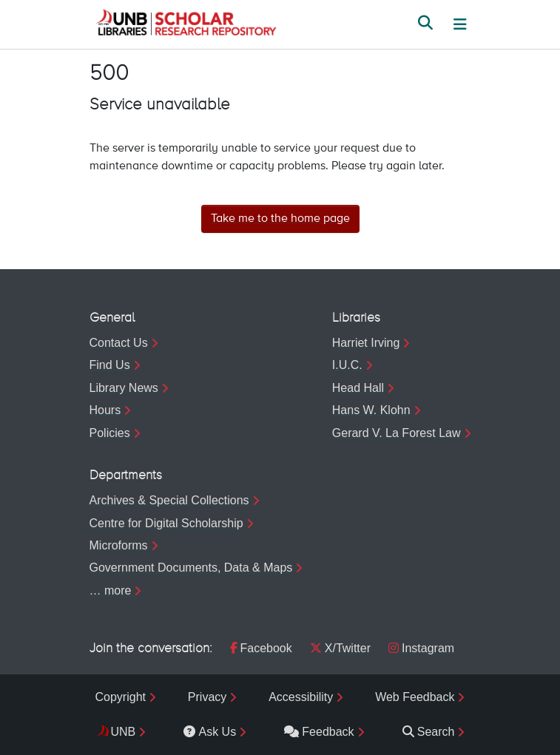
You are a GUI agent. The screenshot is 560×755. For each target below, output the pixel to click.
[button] (186, 24)
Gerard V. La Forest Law (397, 433)
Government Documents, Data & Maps (191, 568)
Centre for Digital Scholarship (166, 523)
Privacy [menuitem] (207, 697)
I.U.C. (347, 365)
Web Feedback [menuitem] (415, 697)
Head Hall (358, 388)
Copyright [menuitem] (121, 697)
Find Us (110, 365)
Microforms (119, 545)
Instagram (421, 648)
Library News (124, 388)
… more (111, 590)
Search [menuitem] (429, 732)
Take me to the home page (280, 219)
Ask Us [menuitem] (210, 732)
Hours (105, 410)
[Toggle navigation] (460, 24)
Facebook (261, 648)
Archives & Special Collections (169, 500)
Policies (110, 433)
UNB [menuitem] (124, 732)
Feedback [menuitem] (319, 732)
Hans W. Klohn (371, 410)
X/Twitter (340, 648)
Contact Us (119, 343)
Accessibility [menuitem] (301, 697)
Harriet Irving (366, 343)
